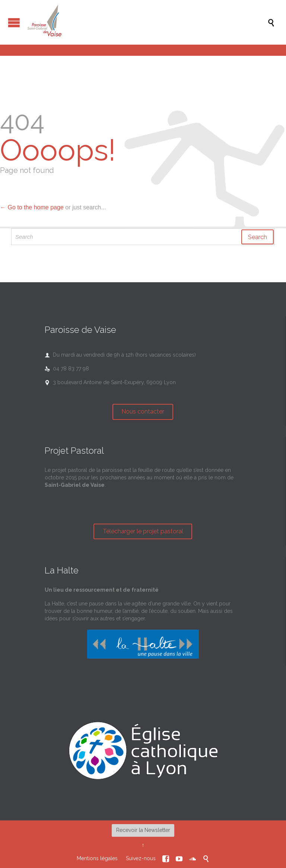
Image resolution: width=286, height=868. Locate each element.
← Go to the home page (32, 207)
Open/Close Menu (14, 22)
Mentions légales (97, 858)
